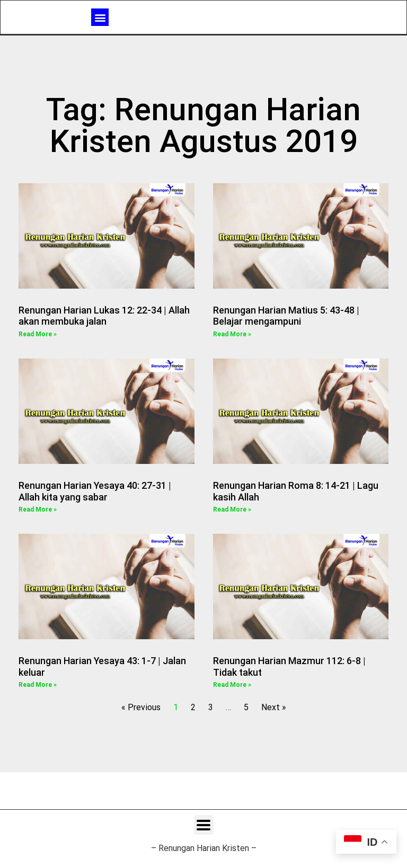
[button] (100, 17)
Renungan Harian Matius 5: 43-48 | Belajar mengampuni (286, 316)
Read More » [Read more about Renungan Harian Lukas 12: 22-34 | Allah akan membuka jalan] (38, 334)
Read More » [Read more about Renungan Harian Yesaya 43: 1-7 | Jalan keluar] (38, 685)
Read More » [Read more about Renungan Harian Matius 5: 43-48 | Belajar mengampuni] (232, 334)
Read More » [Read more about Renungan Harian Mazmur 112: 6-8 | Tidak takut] (232, 685)
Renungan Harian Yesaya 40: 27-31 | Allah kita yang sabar (95, 491)
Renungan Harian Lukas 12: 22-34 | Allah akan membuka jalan (104, 316)
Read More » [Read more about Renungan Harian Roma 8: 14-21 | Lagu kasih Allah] (232, 509)
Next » (274, 707)
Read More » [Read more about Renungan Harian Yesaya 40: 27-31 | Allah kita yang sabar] (38, 509)
